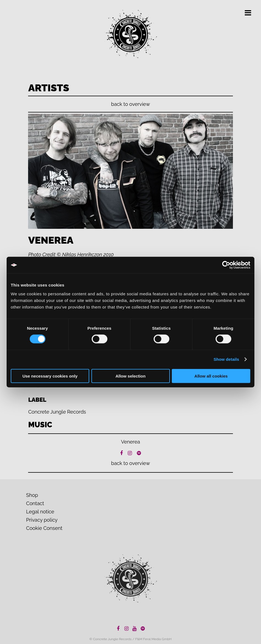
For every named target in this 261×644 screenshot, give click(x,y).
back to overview (130, 104)
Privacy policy (42, 520)
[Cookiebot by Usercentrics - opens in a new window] (226, 265)
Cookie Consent (44, 528)
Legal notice (40, 512)
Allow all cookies (211, 376)
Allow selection (130, 376)
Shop (32, 495)
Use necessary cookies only (50, 376)
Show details (226, 359)
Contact (35, 503)
